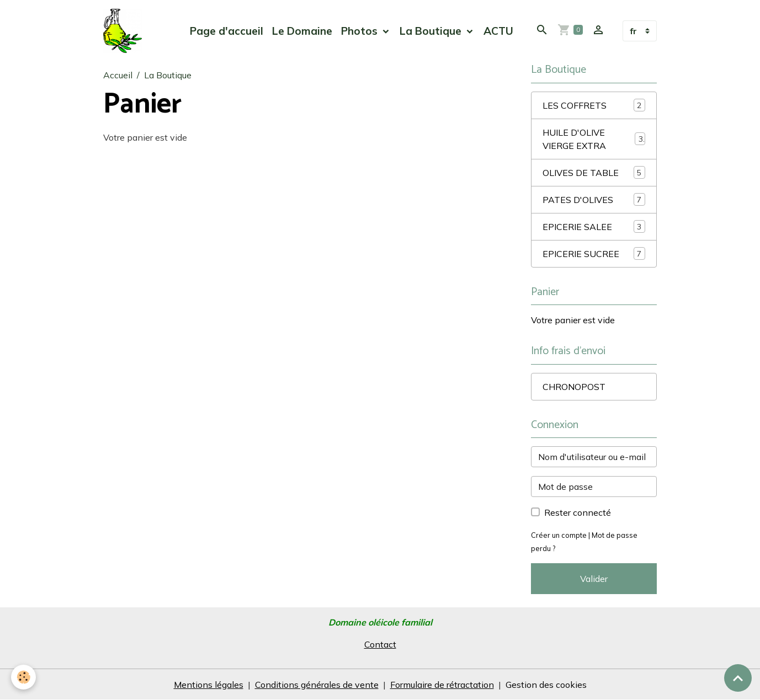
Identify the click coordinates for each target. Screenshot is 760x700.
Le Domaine (302, 31)
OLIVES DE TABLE (594, 172)
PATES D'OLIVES (594, 199)
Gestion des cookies (546, 685)
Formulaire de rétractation (442, 685)
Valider (594, 579)
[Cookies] (23, 677)
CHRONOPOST (574, 387)
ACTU (498, 31)
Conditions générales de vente (317, 685)
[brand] (125, 31)
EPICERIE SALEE (594, 226)
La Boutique (432, 31)
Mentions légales (209, 685)
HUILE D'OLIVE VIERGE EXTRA (594, 139)
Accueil (118, 75)
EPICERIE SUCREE (594, 253)
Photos (361, 31)
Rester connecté (578, 512)
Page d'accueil (227, 31)
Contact (380, 644)
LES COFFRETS (594, 105)
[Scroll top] (738, 678)
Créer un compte (559, 535)
